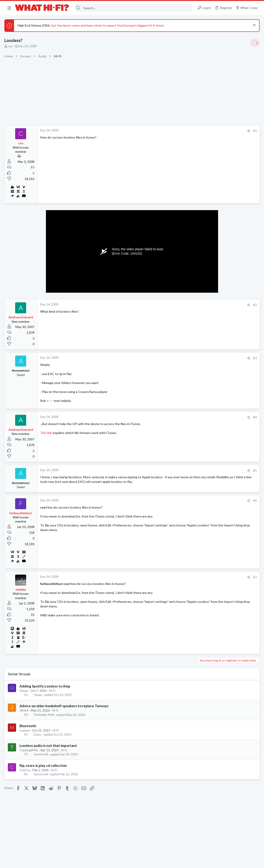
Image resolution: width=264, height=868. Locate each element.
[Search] (134, 8)
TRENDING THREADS (206, 265)
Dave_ (38, 736)
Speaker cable (209, 297)
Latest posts (201, 440)
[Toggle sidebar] (255, 43)
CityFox (25, 772)
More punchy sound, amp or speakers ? (226, 394)
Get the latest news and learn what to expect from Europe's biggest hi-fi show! (108, 25)
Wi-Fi (202, 539)
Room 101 (206, 416)
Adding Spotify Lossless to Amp (45, 688)
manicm (25, 732)
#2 (181, 305)
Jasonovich (41, 756)
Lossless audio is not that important (48, 747)
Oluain (24, 693)
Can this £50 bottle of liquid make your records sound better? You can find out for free (227, 323)
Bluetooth (28, 728)
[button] (9, 8)
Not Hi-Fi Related (210, 429)
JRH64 (24, 712)
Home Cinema (208, 288)
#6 (181, 503)
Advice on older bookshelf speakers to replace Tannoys (64, 708)
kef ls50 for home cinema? (217, 477)
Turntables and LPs (212, 341)
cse (10, 46)
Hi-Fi (52, 693)
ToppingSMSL (29, 752)
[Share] (175, 131)
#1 (181, 131)
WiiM (202, 530)
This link (46, 433)
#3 (181, 358)
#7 (181, 579)
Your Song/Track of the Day (219, 372)
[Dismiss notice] (254, 26)
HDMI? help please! (213, 512)
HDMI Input (207, 275)
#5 (181, 470)
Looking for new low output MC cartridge (228, 566)
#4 (181, 417)
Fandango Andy (44, 717)
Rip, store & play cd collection (43, 767)
